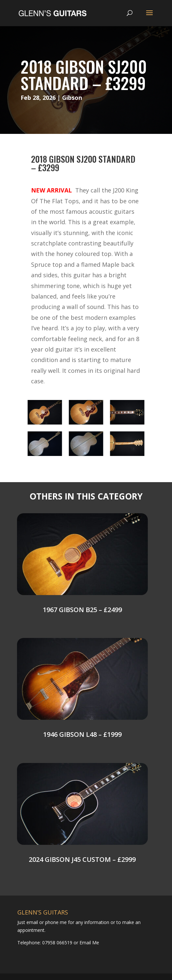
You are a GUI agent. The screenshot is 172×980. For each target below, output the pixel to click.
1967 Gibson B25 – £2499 (82, 610)
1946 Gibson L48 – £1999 (82, 734)
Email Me (89, 943)
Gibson (72, 98)
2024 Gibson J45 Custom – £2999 (82, 859)
